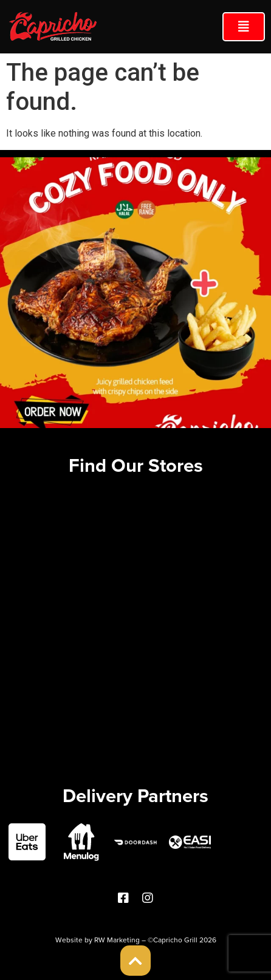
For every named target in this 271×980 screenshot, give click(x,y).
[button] (244, 27)
